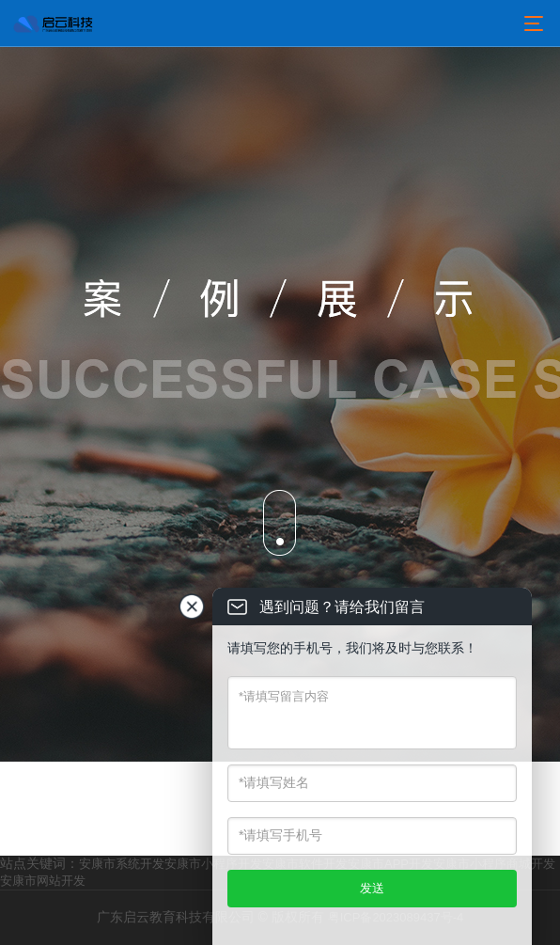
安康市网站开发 (43, 881)
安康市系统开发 (122, 864)
